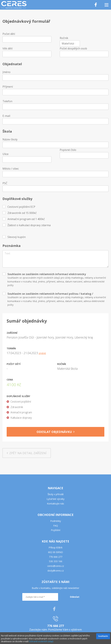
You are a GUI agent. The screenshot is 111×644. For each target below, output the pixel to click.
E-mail (6, 116)
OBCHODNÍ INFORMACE (56, 515)
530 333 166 (56, 561)
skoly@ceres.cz (56, 571)
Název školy (10, 139)
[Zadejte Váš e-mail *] (40, 597)
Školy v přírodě (56, 494)
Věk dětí (7, 48)
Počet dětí (9, 34)
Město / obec (11, 169)
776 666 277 (56, 557)
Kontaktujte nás (55, 504)
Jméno (6, 72)
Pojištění (56, 530)
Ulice (5, 154)
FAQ (56, 526)
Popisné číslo (68, 150)
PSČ (5, 183)
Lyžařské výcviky (55, 499)
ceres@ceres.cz (56, 566)
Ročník (64, 38)
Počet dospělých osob (73, 48)
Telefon (7, 101)
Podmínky (56, 521)
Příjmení (8, 87)
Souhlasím (103, 636)
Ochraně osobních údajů (41, 641)
